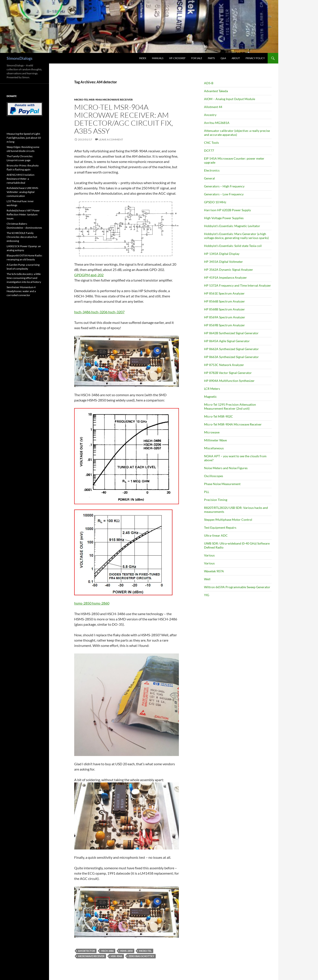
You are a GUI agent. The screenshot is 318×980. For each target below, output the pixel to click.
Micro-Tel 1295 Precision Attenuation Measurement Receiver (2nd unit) (230, 406)
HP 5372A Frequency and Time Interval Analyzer (238, 285)
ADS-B (209, 83)
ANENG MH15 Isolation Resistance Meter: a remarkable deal (21, 179)
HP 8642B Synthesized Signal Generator (231, 333)
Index (143, 58)
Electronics (212, 170)
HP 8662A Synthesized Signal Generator (231, 349)
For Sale (197, 58)
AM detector (86, 951)
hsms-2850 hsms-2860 (92, 603)
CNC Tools (211, 143)
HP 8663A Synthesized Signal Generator (231, 357)
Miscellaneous (214, 448)
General (209, 178)
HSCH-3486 (107, 951)
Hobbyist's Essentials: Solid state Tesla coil (233, 246)
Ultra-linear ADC (216, 535)
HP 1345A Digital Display (222, 254)
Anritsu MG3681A (217, 123)
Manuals (158, 58)
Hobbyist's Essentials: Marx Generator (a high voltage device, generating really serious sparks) (236, 236)
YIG (207, 595)
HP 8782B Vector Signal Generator (228, 373)
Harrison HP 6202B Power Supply (227, 210)
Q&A (223, 58)
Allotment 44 (213, 107)
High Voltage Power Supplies (224, 218)
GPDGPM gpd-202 (89, 275)
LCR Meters (212, 389)
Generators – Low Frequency (224, 194)
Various (209, 555)
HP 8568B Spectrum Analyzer (224, 309)
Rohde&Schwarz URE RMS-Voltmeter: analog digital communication (23, 192)
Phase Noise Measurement (222, 484)
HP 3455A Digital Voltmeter (223, 262)
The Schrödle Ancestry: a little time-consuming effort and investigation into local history (24, 278)
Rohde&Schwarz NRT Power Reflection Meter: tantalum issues (23, 214)
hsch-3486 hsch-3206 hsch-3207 (99, 312)
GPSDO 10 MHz (215, 202)
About (236, 58)
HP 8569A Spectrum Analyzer (225, 317)
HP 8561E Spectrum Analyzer (224, 293)
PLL (207, 492)
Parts (211, 58)
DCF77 (209, 150)
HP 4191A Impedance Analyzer (225, 277)
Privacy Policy (255, 58)
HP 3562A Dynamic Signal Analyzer (229, 270)
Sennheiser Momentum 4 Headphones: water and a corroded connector (21, 291)
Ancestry (210, 115)
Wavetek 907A (214, 571)
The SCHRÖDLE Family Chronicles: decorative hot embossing (22, 237)
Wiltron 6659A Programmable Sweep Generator (237, 587)
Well (207, 579)
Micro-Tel (145, 951)
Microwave (212, 432)
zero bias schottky (141, 956)
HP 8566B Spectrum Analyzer (224, 301)
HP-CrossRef (177, 58)
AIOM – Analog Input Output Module (230, 99)
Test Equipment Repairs (220, 527)
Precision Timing (216, 500)
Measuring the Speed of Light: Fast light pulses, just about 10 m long (24, 138)
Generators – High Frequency (224, 186)
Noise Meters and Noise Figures (226, 468)
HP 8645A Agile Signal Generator (227, 341)
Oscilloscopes (214, 476)
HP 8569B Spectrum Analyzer (224, 325)
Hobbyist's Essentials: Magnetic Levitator (232, 226)
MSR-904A (116, 956)
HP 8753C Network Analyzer (224, 365)
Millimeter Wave (215, 440)
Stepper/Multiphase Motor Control (228, 520)
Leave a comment (111, 139)
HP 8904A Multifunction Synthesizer (229, 381)
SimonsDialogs (20, 58)
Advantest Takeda (216, 91)
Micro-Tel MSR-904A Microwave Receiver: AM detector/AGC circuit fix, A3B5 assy (124, 119)
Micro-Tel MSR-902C (219, 416)
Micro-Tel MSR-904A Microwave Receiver (103, 100)
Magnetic (210, 397)
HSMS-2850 (126, 951)
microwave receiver (91, 956)
